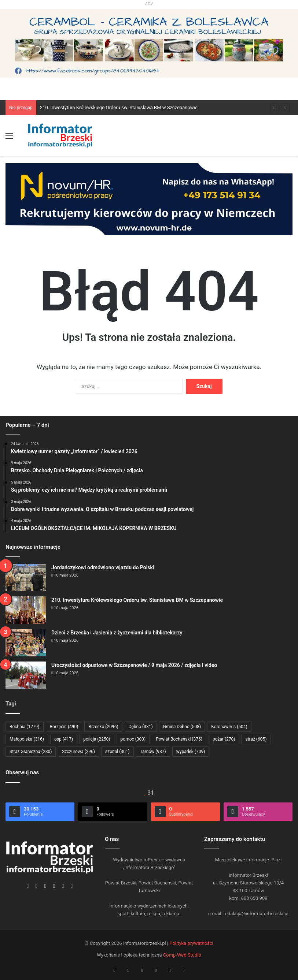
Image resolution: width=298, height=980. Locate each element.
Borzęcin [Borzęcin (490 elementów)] (64, 727)
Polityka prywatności (191, 943)
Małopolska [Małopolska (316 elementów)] (27, 739)
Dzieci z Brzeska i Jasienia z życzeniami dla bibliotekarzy (117, 633)
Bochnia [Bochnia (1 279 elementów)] (25, 727)
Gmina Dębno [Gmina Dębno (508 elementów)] (182, 727)
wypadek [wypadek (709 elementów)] (191, 752)
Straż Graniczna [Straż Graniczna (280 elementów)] (31, 752)
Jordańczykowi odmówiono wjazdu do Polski (103, 567)
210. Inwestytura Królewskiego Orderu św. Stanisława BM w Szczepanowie (119, 107)
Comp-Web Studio (182, 955)
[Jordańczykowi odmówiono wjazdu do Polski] (26, 577)
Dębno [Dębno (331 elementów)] (141, 727)
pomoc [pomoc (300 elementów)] (133, 739)
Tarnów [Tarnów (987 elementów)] (153, 752)
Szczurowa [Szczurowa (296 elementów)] (78, 752)
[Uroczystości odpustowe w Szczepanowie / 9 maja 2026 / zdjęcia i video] (26, 675)
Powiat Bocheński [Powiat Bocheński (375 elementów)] (179, 739)
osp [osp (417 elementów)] (64, 739)
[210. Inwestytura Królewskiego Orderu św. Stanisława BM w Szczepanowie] (26, 610)
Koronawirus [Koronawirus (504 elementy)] (229, 727)
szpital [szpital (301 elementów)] (117, 752)
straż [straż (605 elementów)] (256, 739)
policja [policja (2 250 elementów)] (97, 739)
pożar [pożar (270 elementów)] (224, 739)
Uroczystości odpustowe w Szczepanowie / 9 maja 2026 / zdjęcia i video (134, 665)
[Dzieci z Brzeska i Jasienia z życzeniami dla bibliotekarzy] (26, 643)
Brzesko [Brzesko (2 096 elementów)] (103, 727)
